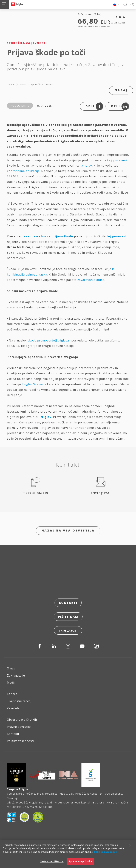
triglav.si (68, 631)
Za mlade (13, 708)
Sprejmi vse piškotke (80, 862)
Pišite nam (68, 617)
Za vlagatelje (16, 675)
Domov (11, 84)
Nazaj (121, 90)
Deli (94, 106)
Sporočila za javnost (42, 84)
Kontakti (68, 603)
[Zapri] (130, 846)
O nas (11, 668)
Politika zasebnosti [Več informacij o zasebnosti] (106, 852)
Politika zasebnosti (20, 741)
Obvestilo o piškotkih (22, 720)
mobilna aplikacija (26, 171)
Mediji (23, 84)
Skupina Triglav (18, 789)
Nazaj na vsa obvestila (68, 530)
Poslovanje (20, 106)
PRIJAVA (132, 4)
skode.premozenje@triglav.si (49, 340)
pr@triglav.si (101, 493)
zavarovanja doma (91, 280)
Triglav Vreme (32, 384)
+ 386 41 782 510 (36, 493)
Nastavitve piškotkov (52, 862)
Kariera (12, 694)
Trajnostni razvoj (19, 701)
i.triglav (86, 165)
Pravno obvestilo (19, 727)
